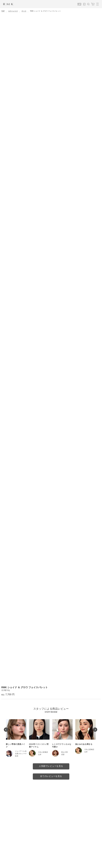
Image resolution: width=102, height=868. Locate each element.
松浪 (17, 756)
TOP (3, 11)
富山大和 (65, 752)
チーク (24, 11)
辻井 (40, 755)
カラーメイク (13, 11)
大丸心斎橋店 (43, 752)
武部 (63, 755)
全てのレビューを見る (51, 776)
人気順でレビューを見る (51, 766)
